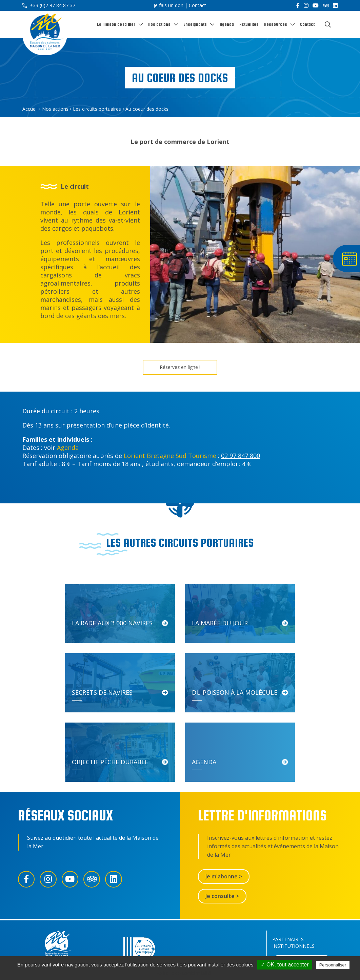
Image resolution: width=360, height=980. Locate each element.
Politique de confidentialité (184, 973)
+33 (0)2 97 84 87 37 (49, 5)
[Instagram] (306, 5)
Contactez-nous (222, 895)
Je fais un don (168, 5)
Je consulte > (222, 827)
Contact (197, 5)
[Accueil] (45, 33)
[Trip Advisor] (326, 5)
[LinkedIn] (335, 5)
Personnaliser (333, 965)
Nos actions (159, 24)
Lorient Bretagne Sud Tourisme (170, 456)
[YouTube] (316, 5)
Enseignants (195, 24)
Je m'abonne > (224, 807)
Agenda (227, 24)
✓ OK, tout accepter (285, 965)
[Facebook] (298, 5)
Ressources (276, 24)
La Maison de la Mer (116, 24)
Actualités (249, 24)
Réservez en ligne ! (180, 367)
